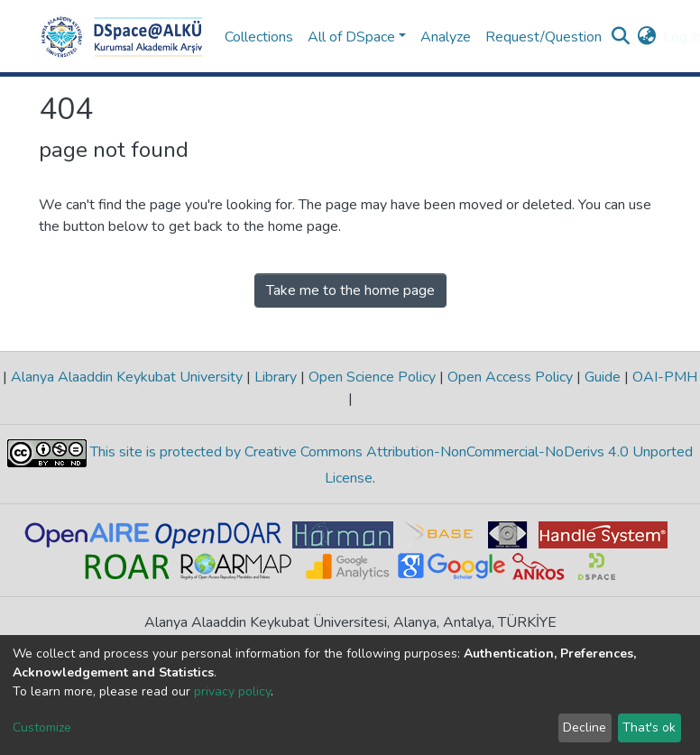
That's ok (649, 727)
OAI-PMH (663, 377)
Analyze (446, 37)
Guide (603, 377)
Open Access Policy (510, 377)
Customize (42, 727)
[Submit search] (620, 37)
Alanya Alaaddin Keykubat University (127, 377)
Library (276, 377)
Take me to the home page (350, 290)
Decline (585, 727)
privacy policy (232, 691)
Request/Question (543, 37)
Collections (259, 37)
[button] (646, 37)
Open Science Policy (372, 377)
